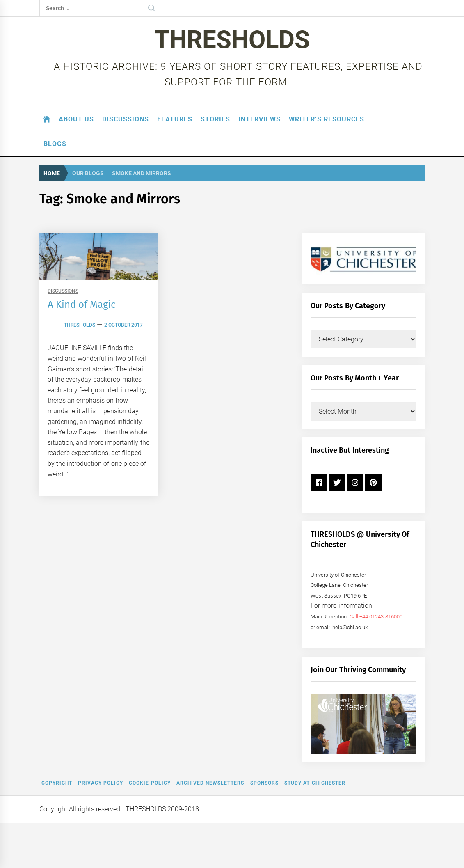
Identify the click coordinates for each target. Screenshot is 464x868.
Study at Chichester (315, 783)
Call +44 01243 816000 (376, 617)
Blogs (55, 144)
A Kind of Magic (82, 305)
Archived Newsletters (210, 783)
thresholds (80, 325)
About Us (76, 119)
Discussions (126, 119)
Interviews (259, 119)
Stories (215, 119)
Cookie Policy (150, 783)
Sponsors (264, 783)
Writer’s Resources (327, 119)
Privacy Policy (101, 783)
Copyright (57, 783)
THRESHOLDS (232, 40)
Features (175, 119)
